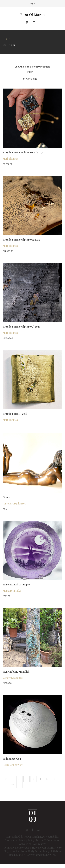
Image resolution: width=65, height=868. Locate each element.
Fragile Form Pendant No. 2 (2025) (23, 152)
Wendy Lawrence (13, 678)
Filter (32, 72)
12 (47, 779)
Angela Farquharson (14, 503)
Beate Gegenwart (13, 765)
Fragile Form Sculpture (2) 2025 (21, 327)
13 (54, 779)
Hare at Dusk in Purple (16, 584)
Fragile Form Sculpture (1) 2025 (21, 240)
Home (5, 45)
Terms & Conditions (47, 840)
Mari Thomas (10, 159)
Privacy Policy (27, 840)
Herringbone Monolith (16, 672)
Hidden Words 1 (12, 759)
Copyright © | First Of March (23, 837)
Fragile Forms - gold (15, 414)
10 (33, 779)
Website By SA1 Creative (32, 844)
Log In (33, 4)
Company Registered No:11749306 (23, 848)
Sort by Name (31, 79)
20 (13, 785)
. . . (20, 779)
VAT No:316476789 (52, 848)
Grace (6, 497)
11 (40, 779)
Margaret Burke (12, 591)
